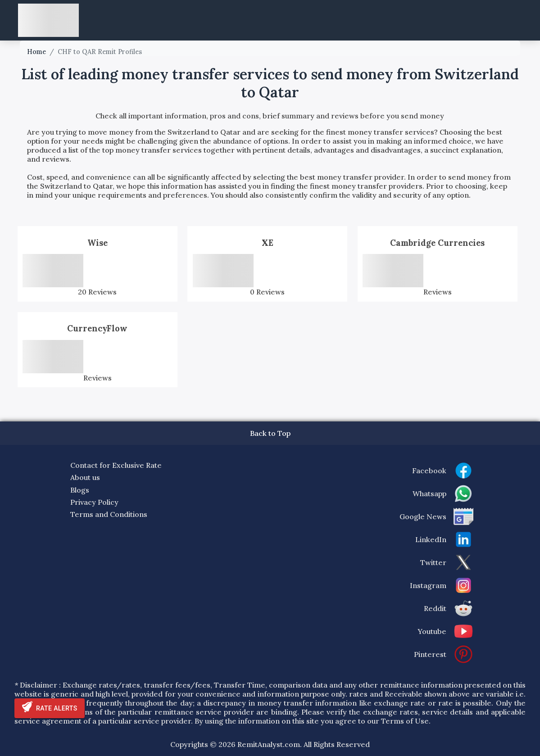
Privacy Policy (94, 502)
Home (36, 52)
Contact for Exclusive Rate (116, 465)
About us (85, 477)
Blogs (80, 490)
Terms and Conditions (109, 514)
